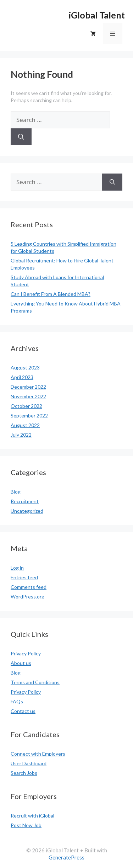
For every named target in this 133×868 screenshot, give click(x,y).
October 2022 (26, 406)
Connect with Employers (38, 754)
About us (21, 663)
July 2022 (21, 435)
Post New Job (26, 825)
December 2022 (28, 387)
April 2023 (22, 377)
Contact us (23, 711)
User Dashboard (29, 763)
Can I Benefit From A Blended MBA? (51, 294)
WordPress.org (27, 597)
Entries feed (24, 577)
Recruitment (25, 501)
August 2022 (25, 425)
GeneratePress (66, 857)
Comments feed (29, 587)
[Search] (21, 137)
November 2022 (28, 396)
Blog (16, 492)
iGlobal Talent (97, 15)
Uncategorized (27, 511)
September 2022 (29, 416)
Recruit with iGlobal (32, 816)
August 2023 (25, 368)
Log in (17, 568)
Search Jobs (24, 773)
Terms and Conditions (35, 682)
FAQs (17, 701)
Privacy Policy (26, 653)
